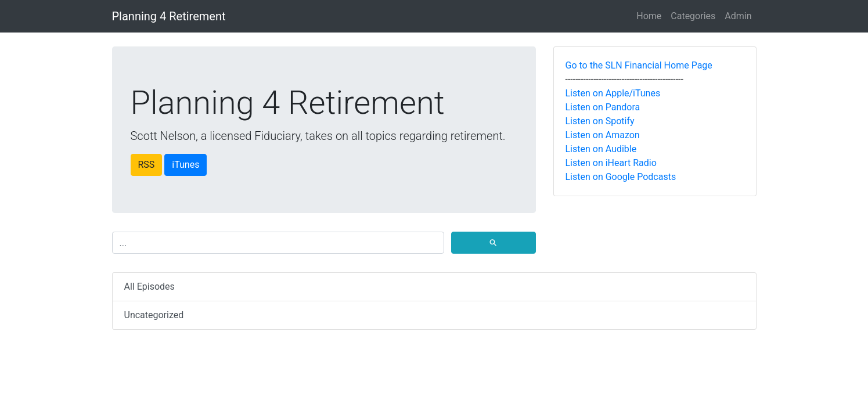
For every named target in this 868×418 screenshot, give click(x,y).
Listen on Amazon (603, 135)
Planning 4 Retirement (169, 16)
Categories (693, 16)
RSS (147, 165)
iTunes (186, 165)
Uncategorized (154, 315)
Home (649, 16)
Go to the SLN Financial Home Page (639, 65)
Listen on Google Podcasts (621, 177)
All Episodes (150, 287)
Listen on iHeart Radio (611, 163)
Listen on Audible (601, 149)
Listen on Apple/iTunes (613, 93)
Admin (738, 16)
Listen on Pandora (603, 107)
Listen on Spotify (600, 121)
